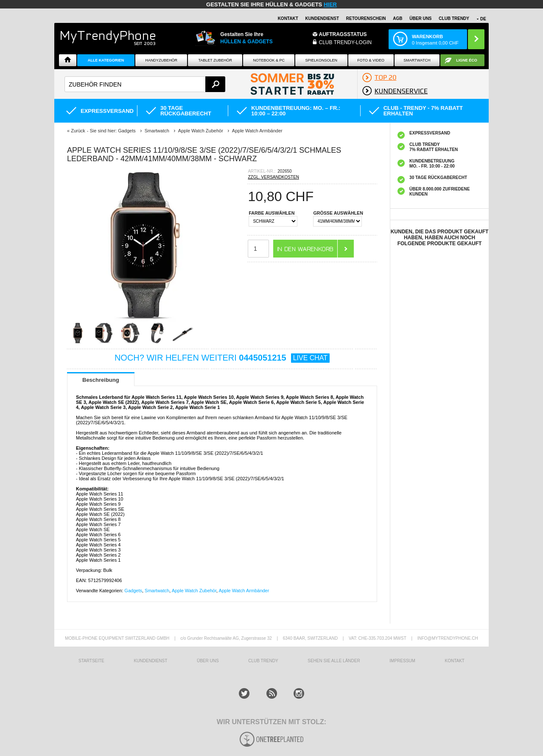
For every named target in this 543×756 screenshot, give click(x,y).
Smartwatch (417, 60)
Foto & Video (371, 60)
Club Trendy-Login (346, 42)
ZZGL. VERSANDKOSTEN (273, 177)
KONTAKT (454, 661)
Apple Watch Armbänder (244, 591)
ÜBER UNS (420, 18)
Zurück (78, 131)
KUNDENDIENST (150, 661)
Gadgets (133, 591)
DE (483, 19)
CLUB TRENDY (454, 18)
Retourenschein (366, 18)
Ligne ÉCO (467, 60)
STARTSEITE (91, 661)
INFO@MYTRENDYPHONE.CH (448, 638)
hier (330, 4)
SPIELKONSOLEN (322, 60)
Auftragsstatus (343, 34)
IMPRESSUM (402, 661)
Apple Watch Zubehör (194, 591)
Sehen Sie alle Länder (334, 661)
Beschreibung (101, 380)
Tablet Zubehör (215, 60)
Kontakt (288, 18)
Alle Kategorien (106, 60)
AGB (397, 18)
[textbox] (145, 84)
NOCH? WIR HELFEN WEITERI (222, 358)
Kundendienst (322, 18)
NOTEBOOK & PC (269, 60)
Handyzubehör (161, 60)
